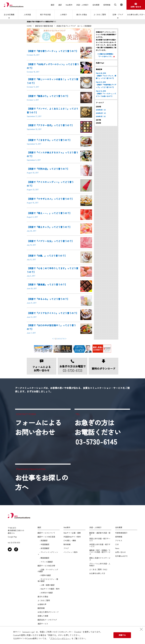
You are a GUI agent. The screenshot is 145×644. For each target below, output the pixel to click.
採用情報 (107, 5)
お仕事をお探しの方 (97, 573)
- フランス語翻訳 (45, 562)
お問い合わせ (120, 552)
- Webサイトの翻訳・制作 (49, 589)
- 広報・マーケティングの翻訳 (48, 571)
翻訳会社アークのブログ (47, 620)
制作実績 (67, 544)
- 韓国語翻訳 (43, 558)
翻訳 (53, 5)
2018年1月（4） (101, 116)
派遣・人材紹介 (82, 5)
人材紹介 (63, 14)
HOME (29, 26)
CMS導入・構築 (70, 541)
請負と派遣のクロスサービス (100, 559)
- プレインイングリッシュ (48, 553)
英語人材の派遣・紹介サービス (100, 540)
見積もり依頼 (43, 616)
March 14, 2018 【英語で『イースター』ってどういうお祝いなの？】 (106, 94)
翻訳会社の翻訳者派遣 (44, 26)
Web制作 (69, 5)
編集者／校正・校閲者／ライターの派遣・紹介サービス (100, 552)
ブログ (66, 548)
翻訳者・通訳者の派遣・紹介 (100, 534)
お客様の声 (42, 604)
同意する (122, 635)
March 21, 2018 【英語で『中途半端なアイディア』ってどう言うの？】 (106, 85)
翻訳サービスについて (46, 533)
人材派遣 (27, 14)
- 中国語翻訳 (43, 544)
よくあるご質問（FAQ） (99, 569)
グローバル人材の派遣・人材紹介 (100, 565)
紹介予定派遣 (45, 14)
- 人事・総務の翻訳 (46, 585)
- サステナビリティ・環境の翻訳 (48, 580)
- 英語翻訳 (43, 541)
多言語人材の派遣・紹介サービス (100, 545)
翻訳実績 (41, 608)
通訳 (60, 5)
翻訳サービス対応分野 (46, 566)
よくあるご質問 (100, 14)
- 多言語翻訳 (43, 548)
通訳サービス (43, 624)
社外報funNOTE (121, 556)
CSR (117, 544)
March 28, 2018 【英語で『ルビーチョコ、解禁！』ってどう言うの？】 (106, 76)
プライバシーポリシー (60, 638)
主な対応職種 (9, 14)
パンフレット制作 (71, 552)
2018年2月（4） (101, 113)
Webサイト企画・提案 (72, 533)
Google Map (12, 537)
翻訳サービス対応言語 (46, 537)
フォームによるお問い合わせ (38, 427)
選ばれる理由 (82, 14)
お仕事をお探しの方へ (136, 14)
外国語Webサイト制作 (72, 537)
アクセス (119, 541)
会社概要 (96, 5)
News (117, 548)
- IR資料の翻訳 (44, 575)
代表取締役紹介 (121, 533)
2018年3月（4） (101, 110)
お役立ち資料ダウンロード (48, 612)
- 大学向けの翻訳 (45, 593)
